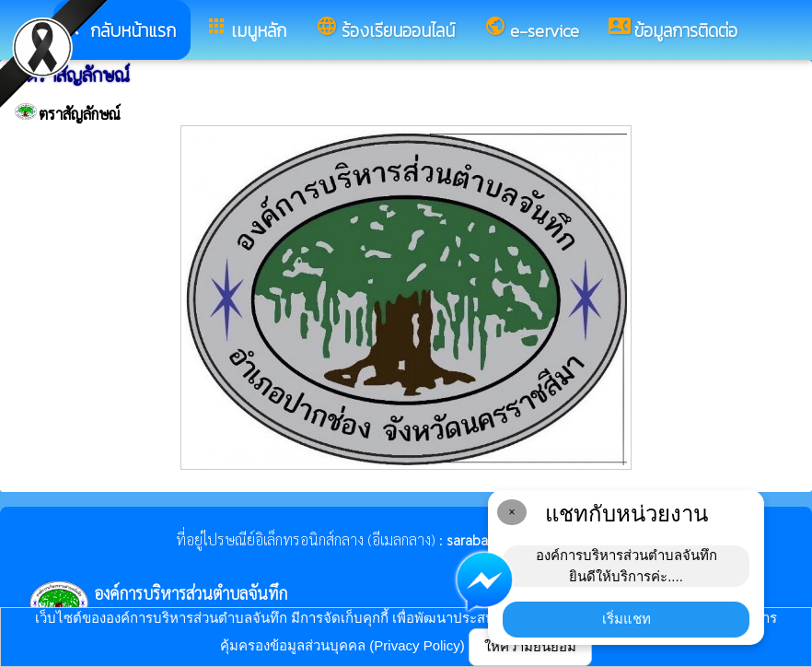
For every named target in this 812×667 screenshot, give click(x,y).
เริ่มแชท (626, 619)
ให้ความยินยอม (530, 646)
